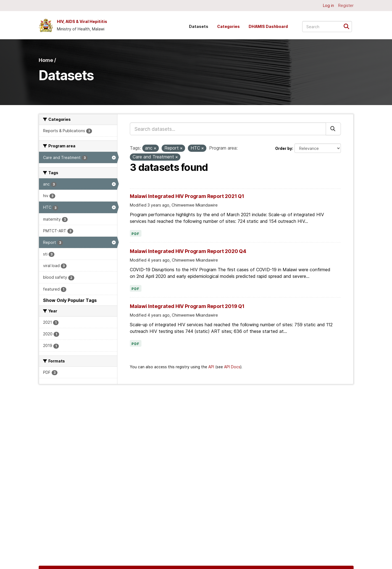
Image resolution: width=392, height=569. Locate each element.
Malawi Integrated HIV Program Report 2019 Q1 (187, 306)
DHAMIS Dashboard (268, 26)
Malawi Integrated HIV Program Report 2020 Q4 (188, 251)
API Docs (232, 367)
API (211, 367)
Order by (284, 148)
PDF (136, 234)
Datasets (199, 26)
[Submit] (348, 26)
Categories (228, 26)
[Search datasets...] (327, 27)
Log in (328, 5)
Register (346, 5)
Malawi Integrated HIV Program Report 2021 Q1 (187, 196)
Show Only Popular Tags (70, 300)
